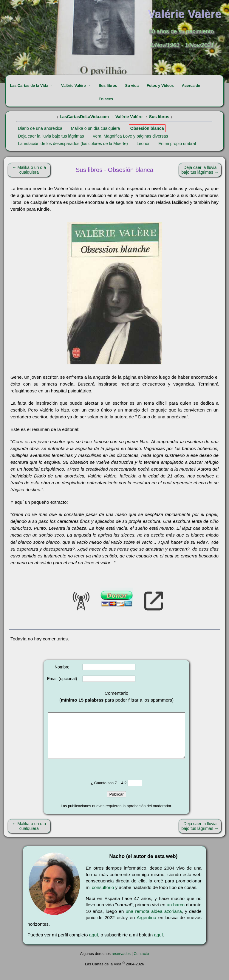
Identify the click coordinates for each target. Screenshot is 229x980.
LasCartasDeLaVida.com (84, 117)
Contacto (141, 963)
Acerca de (191, 85)
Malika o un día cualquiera (95, 128)
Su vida (132, 85)
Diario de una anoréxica (40, 128)
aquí (94, 944)
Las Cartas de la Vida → (31, 85)
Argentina (146, 926)
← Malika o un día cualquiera (29, 170)
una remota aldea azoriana (154, 920)
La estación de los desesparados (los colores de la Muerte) (73, 144)
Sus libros (108, 85)
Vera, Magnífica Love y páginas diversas (130, 136)
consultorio (103, 896)
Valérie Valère (129, 117)
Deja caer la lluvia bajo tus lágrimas (51, 136)
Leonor (143, 144)
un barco (176, 914)
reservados (121, 963)
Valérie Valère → (76, 85)
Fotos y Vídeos (160, 85)
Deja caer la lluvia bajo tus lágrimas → (200, 170)
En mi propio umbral (177, 144)
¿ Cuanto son (103, 792)
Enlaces (106, 99)
